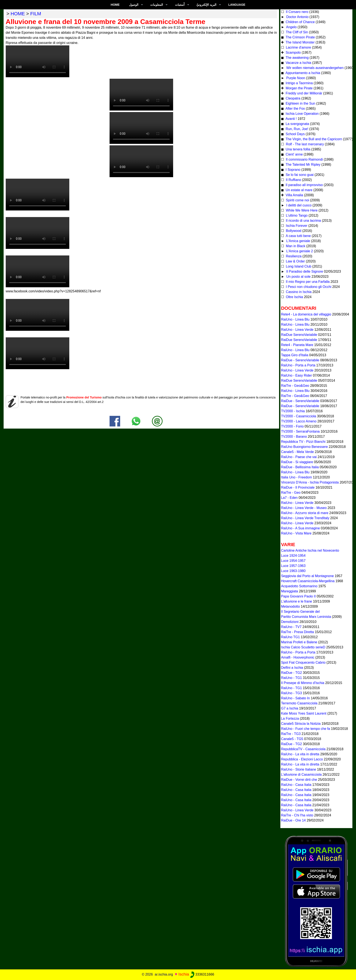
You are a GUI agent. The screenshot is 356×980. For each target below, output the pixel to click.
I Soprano (293, 170)
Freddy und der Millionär (304, 93)
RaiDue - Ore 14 (293, 820)
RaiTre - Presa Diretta (297, 632)
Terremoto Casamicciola (299, 703)
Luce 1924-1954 (293, 556)
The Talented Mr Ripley (303, 165)
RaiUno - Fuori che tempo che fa (305, 729)
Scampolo (293, 53)
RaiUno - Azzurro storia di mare (305, 513)
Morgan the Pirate (299, 88)
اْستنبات (180, 5)
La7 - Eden (289, 498)
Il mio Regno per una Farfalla (307, 282)
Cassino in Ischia (298, 292)
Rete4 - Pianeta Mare (297, 345)
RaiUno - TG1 (291, 678)
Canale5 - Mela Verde (297, 452)
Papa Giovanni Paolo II (298, 596)
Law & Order (295, 261)
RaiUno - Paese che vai (299, 457)
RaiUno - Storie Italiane (298, 769)
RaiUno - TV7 (291, 627)
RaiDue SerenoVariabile (299, 335)
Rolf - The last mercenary (305, 144)
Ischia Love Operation (302, 114)
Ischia (184, 974)
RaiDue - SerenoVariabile (300, 360)
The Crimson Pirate (300, 37)
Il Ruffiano (293, 180)
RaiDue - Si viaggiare (297, 462)
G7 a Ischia (290, 708)
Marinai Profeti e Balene (299, 642)
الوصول (134, 5)
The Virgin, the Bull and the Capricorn (314, 139)
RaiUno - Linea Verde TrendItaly (305, 518)
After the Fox (295, 109)
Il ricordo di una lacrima (303, 221)
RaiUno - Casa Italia (296, 785)
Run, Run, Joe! (297, 129)
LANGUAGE (237, 5)
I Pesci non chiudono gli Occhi (308, 287)
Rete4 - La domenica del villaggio (306, 314)
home (18, 14)
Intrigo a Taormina (299, 83)
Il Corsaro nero (297, 12)
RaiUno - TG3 (291, 693)
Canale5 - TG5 (292, 739)
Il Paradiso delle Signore (304, 271)
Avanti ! (291, 119)
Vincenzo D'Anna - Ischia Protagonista (310, 482)
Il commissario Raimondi (304, 159)
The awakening (297, 58)
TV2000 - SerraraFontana (300, 431)
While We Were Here (301, 210)
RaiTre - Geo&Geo (295, 386)
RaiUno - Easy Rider (296, 375)
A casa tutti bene (298, 236)
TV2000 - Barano (294, 437)
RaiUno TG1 (290, 637)
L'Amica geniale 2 (299, 251)
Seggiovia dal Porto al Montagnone (307, 576)
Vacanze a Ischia (298, 63)
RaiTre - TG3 (291, 734)
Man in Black (295, 246)
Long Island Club (298, 266)
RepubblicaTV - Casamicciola (303, 749)
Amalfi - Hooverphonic (298, 657)
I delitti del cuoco (298, 205)
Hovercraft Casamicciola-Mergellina (308, 581)
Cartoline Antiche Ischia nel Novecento (310, 550)
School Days (295, 134)
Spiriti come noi (297, 200)
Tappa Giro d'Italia (295, 355)
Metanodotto (290, 606)
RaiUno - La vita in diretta (300, 754)
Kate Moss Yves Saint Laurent (304, 713)
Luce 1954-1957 (293, 561)
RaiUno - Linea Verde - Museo (304, 508)
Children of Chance (300, 22)
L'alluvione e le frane (296, 601)
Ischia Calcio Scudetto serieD (303, 647)
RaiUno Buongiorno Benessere (304, 447)
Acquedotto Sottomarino (299, 586)
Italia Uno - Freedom (296, 477)
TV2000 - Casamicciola (298, 416)
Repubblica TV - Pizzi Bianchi (303, 442)
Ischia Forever (296, 226)
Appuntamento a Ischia (302, 73)
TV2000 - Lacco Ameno (299, 421)
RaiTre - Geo (291, 493)
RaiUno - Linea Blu (295, 319)
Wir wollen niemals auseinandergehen (314, 68)
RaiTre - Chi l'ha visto (297, 815)
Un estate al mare (299, 190)
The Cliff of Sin (297, 32)
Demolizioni (290, 622)
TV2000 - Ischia (293, 411)
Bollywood (293, 231)
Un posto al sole (298, 277)
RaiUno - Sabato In (295, 698)
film (36, 14)
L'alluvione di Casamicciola (301, 775)
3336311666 (202, 974)
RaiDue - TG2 (291, 673)
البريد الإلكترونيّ (206, 5)
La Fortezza (290, 719)
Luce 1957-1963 (293, 566)
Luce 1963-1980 (293, 571)
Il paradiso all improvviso (304, 185)
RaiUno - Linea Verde (297, 330)
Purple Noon (295, 78)
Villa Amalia (294, 195)
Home (115, 5)
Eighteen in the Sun (300, 103)
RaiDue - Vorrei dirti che (299, 780)
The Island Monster (300, 42)
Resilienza (293, 256)
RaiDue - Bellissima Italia (300, 467)
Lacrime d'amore (298, 47)
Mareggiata (289, 591)
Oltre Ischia (294, 297)
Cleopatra (293, 98)
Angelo (291, 27)
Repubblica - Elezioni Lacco (302, 759)
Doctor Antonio (297, 17)
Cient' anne (294, 154)
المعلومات (157, 5)
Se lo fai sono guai (299, 175)
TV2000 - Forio (292, 426)
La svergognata (297, 124)
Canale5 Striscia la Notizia (301, 724)
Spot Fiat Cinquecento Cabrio (303, 662)
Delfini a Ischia (292, 668)
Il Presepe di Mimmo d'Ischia (303, 683)
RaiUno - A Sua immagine (300, 528)
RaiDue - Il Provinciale (298, 487)
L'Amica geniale (298, 241)
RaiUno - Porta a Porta (298, 365)
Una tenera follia (298, 149)
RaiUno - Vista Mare (296, 533)
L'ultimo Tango (296, 215)
